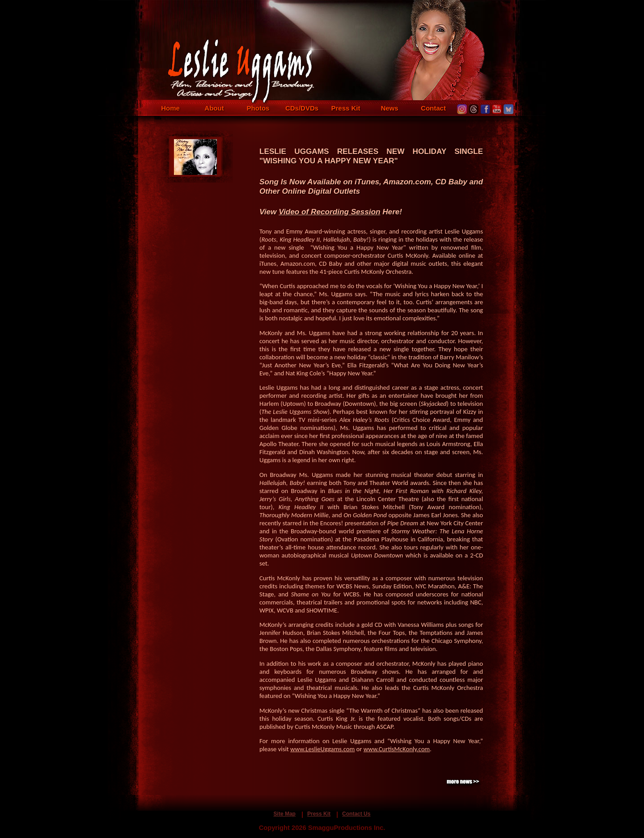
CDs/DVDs (302, 108)
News (389, 108)
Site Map (285, 814)
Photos (258, 108)
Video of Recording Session (329, 212)
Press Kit (345, 108)
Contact (433, 108)
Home (170, 108)
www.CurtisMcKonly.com (397, 749)
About (214, 108)
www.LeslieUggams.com (322, 749)
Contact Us (356, 814)
